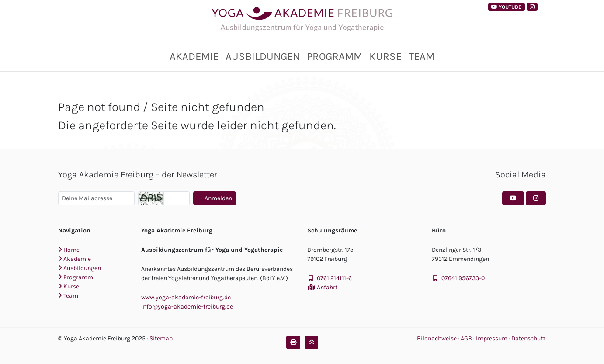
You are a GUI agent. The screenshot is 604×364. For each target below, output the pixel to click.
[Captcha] (177, 198)
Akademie (194, 56)
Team (422, 56)
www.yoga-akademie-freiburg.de (186, 297)
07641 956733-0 (463, 278)
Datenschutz (529, 338)
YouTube (506, 7)
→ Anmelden (215, 198)
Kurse (385, 56)
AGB (467, 338)
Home (69, 250)
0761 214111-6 (334, 278)
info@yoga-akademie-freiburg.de (187, 307)
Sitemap (161, 338)
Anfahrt (327, 287)
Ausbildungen (263, 56)
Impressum (492, 338)
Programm (335, 56)
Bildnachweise (437, 338)
